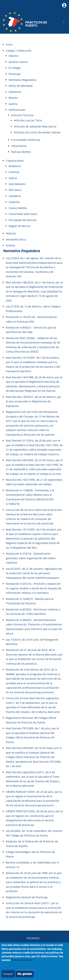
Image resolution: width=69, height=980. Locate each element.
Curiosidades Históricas (26, 140)
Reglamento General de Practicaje (27, 897)
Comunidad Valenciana (23, 214)
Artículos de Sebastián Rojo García (35, 126)
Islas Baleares (17, 184)
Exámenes (15, 92)
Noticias (11, 233)
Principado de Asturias (23, 220)
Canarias (14, 172)
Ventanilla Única (16, 239)
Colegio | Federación (19, 51)
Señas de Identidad (21, 86)
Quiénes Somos (18, 62)
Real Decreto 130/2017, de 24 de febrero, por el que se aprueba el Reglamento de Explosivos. (34, 401)
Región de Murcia (20, 226)
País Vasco (15, 190)
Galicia (13, 178)
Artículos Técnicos (22, 115)
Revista (13, 98)
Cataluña (14, 202)
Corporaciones (15, 161)
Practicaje (15, 74)
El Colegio (15, 68)
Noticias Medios (21, 152)
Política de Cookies (22, 964)
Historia (13, 56)
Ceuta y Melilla (18, 208)
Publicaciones (17, 110)
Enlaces (11, 245)
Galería (13, 104)
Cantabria (15, 196)
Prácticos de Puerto (36, 24)
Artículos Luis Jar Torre (28, 120)
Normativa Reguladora (23, 80)
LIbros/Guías (19, 146)
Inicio (9, 44)
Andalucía (15, 166)
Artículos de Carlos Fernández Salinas (37, 132)
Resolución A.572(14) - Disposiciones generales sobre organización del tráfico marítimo (31, 558)
